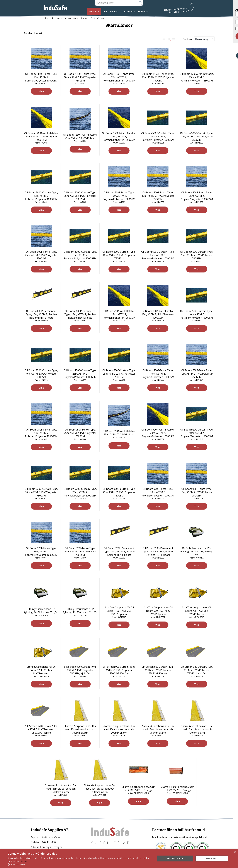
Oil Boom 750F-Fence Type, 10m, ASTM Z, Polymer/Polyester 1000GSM (158, 374)
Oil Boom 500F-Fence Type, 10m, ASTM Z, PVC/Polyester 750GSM (158, 196)
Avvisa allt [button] (212, 858)
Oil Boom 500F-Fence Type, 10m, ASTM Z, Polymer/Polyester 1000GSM (119, 196)
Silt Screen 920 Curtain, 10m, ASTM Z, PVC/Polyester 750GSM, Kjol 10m (80, 670)
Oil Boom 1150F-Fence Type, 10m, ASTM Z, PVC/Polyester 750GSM (80, 77)
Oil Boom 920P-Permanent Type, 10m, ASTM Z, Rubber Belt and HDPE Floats (119, 552)
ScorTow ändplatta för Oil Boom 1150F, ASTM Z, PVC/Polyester (119, 611)
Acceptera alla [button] (175, 858)
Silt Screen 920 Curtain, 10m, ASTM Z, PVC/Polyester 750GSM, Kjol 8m (41, 729)
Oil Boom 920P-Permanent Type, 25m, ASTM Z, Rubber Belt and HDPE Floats (158, 552)
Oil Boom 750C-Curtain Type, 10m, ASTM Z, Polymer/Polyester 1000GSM (197, 314)
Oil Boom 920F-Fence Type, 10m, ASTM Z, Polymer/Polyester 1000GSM (158, 492)
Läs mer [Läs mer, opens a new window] (24, 861)
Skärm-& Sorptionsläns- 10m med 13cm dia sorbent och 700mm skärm (80, 729)
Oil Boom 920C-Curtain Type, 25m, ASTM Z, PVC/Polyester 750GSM (119, 492)
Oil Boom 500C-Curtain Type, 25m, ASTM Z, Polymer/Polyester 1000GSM (41, 196)
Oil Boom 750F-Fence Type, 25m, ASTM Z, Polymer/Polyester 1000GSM (41, 433)
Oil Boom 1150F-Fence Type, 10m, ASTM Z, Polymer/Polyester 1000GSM (41, 77)
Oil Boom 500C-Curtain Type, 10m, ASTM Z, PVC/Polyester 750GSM (197, 137)
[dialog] (119, 858)
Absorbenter (72, 18)
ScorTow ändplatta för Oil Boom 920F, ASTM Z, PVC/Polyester (41, 670)
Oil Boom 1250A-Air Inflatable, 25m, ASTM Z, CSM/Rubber (80, 136)
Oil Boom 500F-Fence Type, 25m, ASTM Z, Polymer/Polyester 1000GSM (197, 196)
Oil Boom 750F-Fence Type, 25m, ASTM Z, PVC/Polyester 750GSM (80, 433)
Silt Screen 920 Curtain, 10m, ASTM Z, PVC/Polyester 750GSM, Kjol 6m (197, 670)
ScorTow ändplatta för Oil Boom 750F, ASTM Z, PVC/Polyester (197, 611)
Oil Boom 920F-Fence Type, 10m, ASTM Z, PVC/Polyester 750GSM (197, 492)
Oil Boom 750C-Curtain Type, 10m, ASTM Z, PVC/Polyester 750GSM (41, 374)
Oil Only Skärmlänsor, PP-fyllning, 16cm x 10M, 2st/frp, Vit (197, 552)
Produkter (94, 11)
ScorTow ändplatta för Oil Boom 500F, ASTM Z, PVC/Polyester (158, 611)
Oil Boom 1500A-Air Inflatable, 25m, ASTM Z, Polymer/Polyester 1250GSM (119, 137)
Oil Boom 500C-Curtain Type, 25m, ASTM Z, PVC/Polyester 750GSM (80, 196)
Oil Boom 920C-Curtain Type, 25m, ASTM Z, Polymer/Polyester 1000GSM (80, 492)
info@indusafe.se (50, 837)
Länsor (85, 18)
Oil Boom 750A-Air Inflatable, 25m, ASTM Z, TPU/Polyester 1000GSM (158, 314)
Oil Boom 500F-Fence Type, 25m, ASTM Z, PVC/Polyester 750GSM (41, 255)
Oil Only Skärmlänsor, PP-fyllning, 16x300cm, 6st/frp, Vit (41, 611)
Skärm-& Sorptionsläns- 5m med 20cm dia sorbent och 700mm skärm (100, 789)
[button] (80, 864)
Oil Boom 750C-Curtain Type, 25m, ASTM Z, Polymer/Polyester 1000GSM (80, 374)
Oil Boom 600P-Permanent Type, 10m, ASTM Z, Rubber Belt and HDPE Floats (41, 314)
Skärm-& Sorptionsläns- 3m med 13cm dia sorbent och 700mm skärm (158, 729)
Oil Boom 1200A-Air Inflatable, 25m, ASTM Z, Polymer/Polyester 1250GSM (197, 77)
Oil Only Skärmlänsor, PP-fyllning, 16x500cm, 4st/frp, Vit (80, 611)
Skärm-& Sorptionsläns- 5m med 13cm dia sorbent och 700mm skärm (61, 789)
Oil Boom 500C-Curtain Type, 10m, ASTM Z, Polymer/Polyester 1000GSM (158, 137)
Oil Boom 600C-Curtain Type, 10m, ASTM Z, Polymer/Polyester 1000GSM (80, 255)
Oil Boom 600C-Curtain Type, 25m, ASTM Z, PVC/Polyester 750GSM (197, 255)
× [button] (235, 852)
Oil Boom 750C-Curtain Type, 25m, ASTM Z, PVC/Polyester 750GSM (119, 374)
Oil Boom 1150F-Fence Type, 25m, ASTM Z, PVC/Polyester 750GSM (158, 77)
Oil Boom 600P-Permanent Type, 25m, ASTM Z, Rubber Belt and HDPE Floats (80, 314)
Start (47, 18)
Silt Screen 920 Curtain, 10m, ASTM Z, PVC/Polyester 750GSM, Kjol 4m (158, 670)
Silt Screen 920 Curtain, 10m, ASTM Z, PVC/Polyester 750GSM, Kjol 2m (119, 670)
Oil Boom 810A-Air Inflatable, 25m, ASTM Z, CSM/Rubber (119, 433)
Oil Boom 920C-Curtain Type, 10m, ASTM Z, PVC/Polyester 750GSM (41, 492)
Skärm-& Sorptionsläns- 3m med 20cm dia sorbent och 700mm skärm (197, 729)
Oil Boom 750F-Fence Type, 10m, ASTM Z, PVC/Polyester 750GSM (197, 374)
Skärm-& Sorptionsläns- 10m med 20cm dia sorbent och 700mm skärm (119, 729)
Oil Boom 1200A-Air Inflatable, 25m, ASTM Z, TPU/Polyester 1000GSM (41, 137)
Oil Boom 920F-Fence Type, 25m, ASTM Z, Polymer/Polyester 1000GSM (41, 552)
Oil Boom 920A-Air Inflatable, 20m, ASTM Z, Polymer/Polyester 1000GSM (158, 433)
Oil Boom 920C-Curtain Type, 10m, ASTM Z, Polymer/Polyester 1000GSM (197, 433)
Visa (41, 91)
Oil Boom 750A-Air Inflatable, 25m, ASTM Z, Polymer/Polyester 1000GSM (119, 314)
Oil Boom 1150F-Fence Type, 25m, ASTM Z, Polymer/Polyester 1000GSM (119, 77)
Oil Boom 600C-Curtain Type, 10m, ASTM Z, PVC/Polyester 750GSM (119, 255)
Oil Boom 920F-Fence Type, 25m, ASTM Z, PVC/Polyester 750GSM (80, 552)
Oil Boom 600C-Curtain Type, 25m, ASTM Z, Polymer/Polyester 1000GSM (158, 255)
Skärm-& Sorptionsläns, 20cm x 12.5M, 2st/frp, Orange (139, 788)
